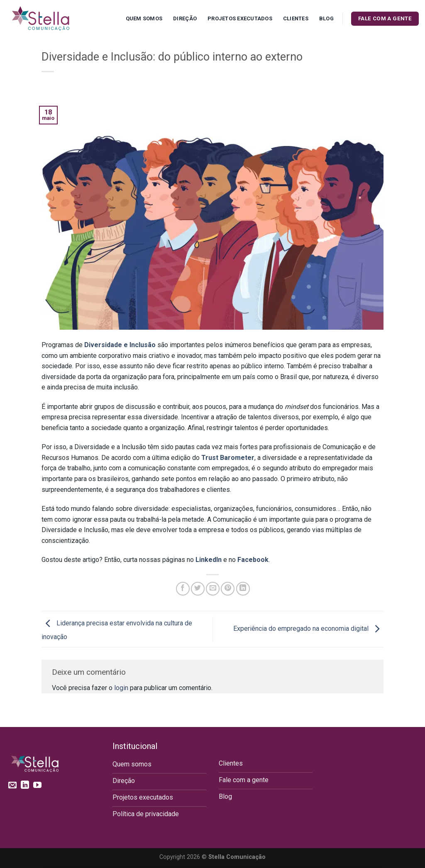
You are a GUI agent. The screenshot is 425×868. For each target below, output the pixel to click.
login (121, 688)
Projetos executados (240, 18)
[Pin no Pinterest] (228, 589)
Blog (326, 18)
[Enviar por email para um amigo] (213, 589)
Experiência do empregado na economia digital (308, 629)
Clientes (296, 18)
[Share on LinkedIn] (243, 589)
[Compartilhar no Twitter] (198, 589)
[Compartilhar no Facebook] (183, 589)
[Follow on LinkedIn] (25, 785)
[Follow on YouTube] (37, 785)
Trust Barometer (228, 458)
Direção (185, 18)
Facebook (253, 560)
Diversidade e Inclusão (120, 345)
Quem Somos (144, 18)
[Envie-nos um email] (12, 785)
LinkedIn (209, 560)
